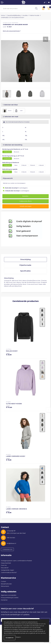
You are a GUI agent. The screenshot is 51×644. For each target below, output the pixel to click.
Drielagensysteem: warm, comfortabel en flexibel (16, 561)
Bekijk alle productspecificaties (12, 31)
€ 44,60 (9, 407)
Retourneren (5, 586)
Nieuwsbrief (5, 568)
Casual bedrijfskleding (14, 15)
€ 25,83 (9, 354)
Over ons (4, 565)
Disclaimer (4, 600)
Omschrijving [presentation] (25, 259)
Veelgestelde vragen (7, 570)
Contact (3, 581)
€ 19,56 (9, 459)
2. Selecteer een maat (11, 117)
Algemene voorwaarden (9, 595)
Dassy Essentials (6, 563)
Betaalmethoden (6, 584)
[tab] (25, 260)
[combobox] (17, 8)
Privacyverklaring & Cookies (10, 598)
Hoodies (25, 15)
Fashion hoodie (34, 15)
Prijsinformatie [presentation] (25, 265)
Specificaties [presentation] (25, 271)
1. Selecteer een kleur (10, 105)
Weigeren (18, 637)
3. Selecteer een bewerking (13, 145)
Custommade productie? (9, 572)
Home (3, 15)
